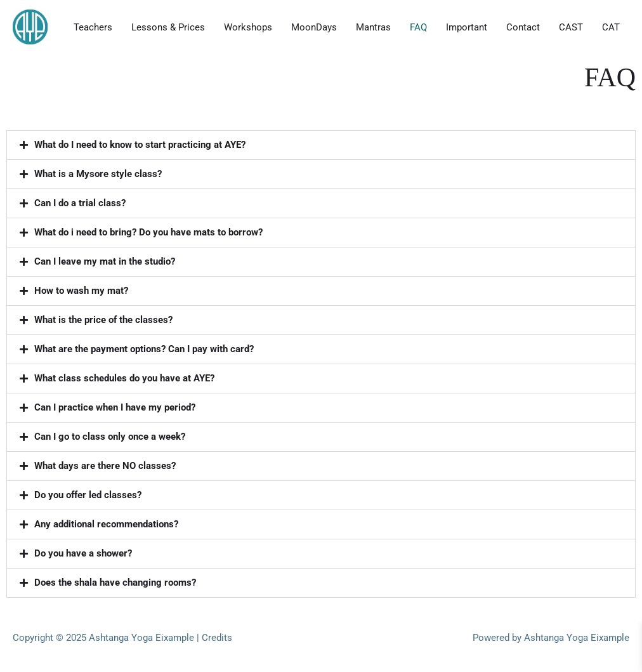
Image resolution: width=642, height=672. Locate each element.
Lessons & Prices (168, 27)
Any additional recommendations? (106, 524)
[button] (321, 145)
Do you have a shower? (83, 553)
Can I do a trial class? (80, 203)
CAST (571, 27)
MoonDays (314, 27)
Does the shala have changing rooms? (115, 583)
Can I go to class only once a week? (110, 437)
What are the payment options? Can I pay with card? (144, 349)
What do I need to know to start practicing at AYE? (140, 145)
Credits (217, 638)
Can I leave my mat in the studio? (105, 261)
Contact (523, 27)
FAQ (418, 27)
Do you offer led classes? (88, 495)
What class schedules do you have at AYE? (124, 378)
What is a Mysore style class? (98, 174)
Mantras (373, 27)
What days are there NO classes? (105, 466)
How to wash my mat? (81, 291)
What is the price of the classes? (103, 320)
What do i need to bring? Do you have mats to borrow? (148, 232)
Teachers (93, 27)
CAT (611, 27)
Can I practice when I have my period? (115, 407)
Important (467, 27)
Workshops (248, 27)
